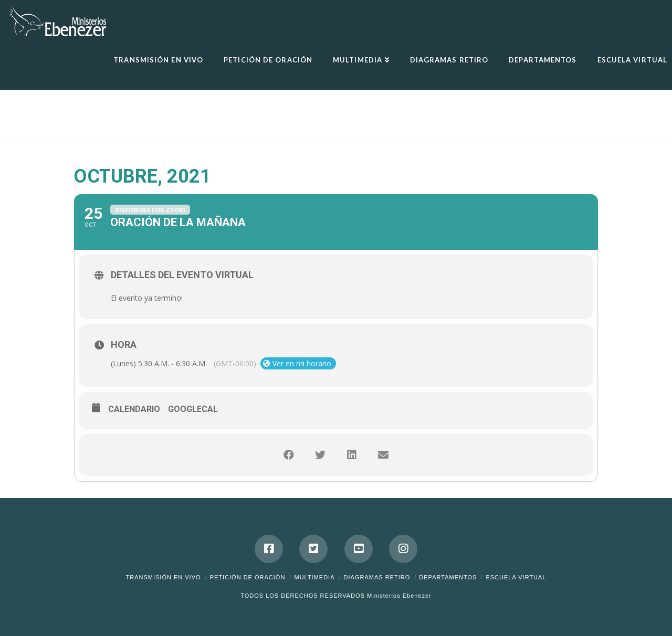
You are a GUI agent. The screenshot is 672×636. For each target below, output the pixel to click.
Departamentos (448, 577)
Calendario (134, 409)
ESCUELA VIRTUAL (516, 577)
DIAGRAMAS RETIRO (377, 577)
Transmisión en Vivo (163, 577)
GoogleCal (193, 409)
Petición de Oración (248, 577)
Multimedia (314, 577)
